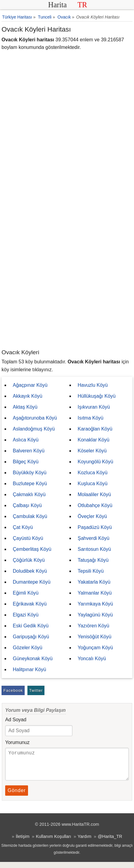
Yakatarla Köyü (94, 582)
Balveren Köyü (29, 451)
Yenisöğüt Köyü (95, 637)
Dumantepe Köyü (32, 582)
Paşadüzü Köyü (95, 527)
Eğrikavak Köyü (30, 604)
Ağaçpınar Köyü (30, 385)
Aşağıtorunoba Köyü (35, 418)
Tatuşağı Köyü (93, 560)
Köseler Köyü (92, 451)
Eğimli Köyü (26, 593)
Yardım (85, 842)
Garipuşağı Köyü (31, 637)
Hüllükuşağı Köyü (97, 396)
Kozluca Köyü (93, 473)
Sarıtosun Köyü (94, 549)
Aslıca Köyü (26, 440)
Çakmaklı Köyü (29, 494)
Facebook (13, 690)
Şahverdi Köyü (93, 538)
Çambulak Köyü (30, 516)
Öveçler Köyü (92, 516)
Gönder (17, 796)
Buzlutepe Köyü (30, 484)
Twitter (36, 690)
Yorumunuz (17, 742)
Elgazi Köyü (26, 615)
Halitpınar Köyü (29, 669)
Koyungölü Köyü (95, 462)
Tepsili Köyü (91, 571)
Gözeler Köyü (28, 648)
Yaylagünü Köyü (95, 615)
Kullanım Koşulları (54, 842)
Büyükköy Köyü (30, 473)
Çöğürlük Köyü (29, 560)
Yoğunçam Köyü (95, 648)
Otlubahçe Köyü (95, 505)
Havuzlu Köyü (93, 385)
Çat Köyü (23, 527)
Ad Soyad (16, 720)
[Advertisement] (67, 279)
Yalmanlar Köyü (95, 593)
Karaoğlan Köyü (95, 429)
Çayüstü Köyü (28, 538)
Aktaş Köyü (25, 407)
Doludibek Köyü (30, 571)
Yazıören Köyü (93, 626)
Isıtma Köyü (90, 418)
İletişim (23, 842)
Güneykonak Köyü (33, 659)
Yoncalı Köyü (92, 659)
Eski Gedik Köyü (31, 626)
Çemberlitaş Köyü (32, 549)
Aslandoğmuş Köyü (34, 429)
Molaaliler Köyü (94, 494)
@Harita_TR (110, 842)
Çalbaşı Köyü (27, 505)
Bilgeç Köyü (26, 462)
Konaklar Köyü (93, 440)
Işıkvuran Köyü (94, 407)
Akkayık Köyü (28, 396)
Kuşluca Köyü (93, 484)
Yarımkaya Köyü (95, 604)
